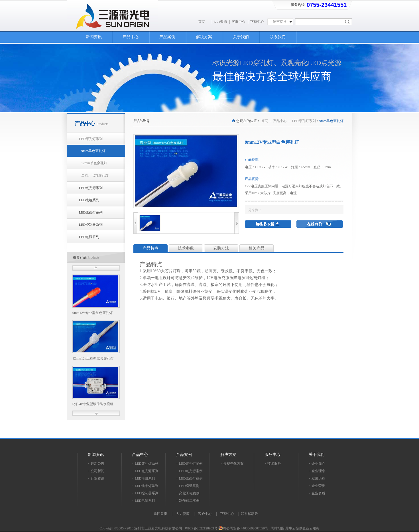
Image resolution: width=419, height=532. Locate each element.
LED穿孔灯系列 (304, 121)
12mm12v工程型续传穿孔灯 (93, 358)
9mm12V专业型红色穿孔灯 (92, 313)
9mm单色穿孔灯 (331, 121)
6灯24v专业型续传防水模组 (93, 404)
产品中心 (280, 121)
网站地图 (277, 528)
